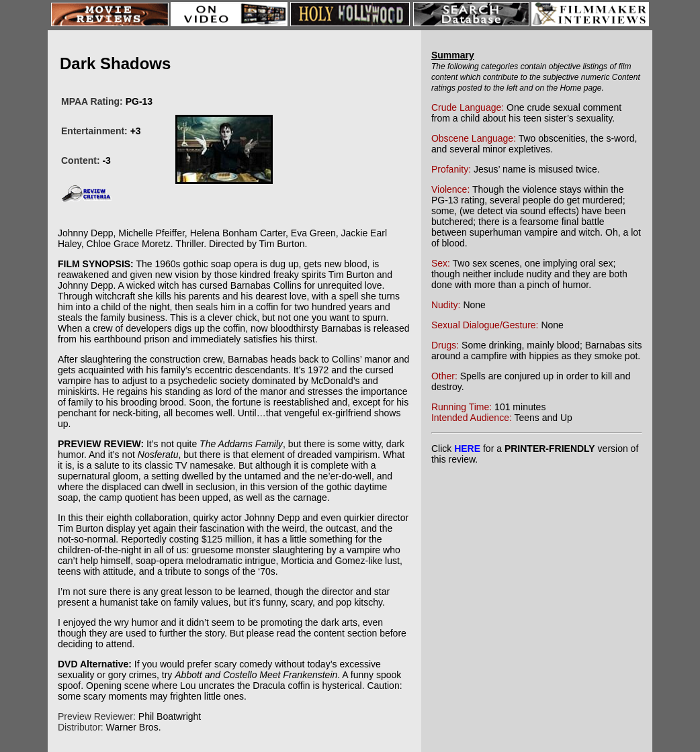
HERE (467, 449)
